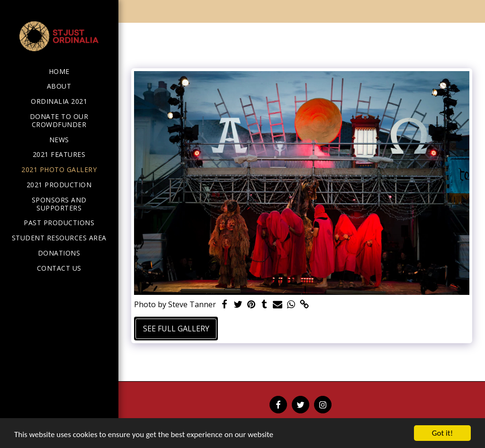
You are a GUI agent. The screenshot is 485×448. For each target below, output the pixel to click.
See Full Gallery (176, 329)
